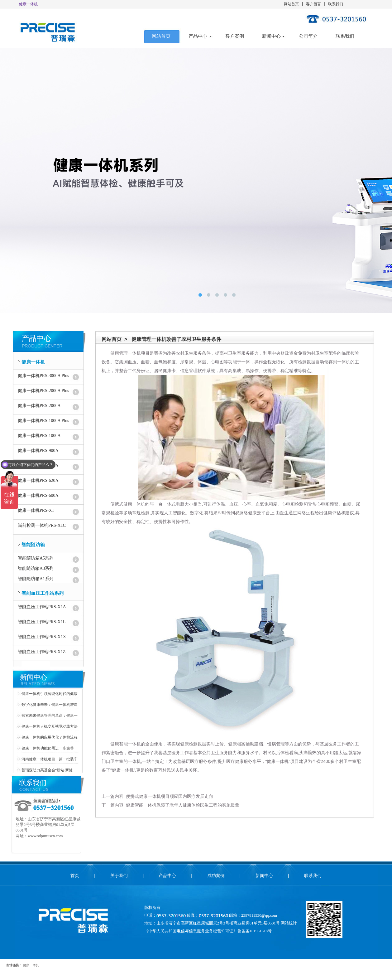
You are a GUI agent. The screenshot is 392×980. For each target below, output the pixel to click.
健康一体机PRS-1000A (39, 436)
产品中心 (198, 36)
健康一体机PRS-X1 (36, 510)
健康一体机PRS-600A (38, 495)
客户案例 (235, 36)
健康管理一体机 (126, 353)
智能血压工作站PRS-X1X (42, 637)
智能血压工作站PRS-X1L (42, 622)
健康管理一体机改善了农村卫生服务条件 (176, 339)
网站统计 (289, 923)
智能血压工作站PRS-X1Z (42, 652)
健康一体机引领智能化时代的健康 (50, 694)
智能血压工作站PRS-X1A (42, 607)
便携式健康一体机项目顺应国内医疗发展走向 (170, 796)
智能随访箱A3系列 (36, 568)
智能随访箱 (33, 545)
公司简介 (308, 36)
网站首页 (291, 4)
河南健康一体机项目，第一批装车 (50, 759)
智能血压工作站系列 (43, 593)
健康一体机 (33, 362)
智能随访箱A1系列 (36, 579)
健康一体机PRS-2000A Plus (43, 391)
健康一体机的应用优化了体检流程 (50, 737)
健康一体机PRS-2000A (39, 406)
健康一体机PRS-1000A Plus (43, 421)
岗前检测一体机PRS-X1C (42, 525)
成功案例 (216, 876)
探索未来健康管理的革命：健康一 (50, 716)
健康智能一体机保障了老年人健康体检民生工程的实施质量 (183, 805)
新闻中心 (271, 36)
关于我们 (119, 876)
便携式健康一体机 (128, 504)
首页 (75, 876)
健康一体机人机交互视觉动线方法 (50, 726)
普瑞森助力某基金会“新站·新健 (47, 770)
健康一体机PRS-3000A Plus (43, 376)
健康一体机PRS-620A (38, 480)
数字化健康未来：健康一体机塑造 (50, 705)
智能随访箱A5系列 (36, 558)
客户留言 (313, 4)
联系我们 (336, 4)
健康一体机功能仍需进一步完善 (48, 748)
